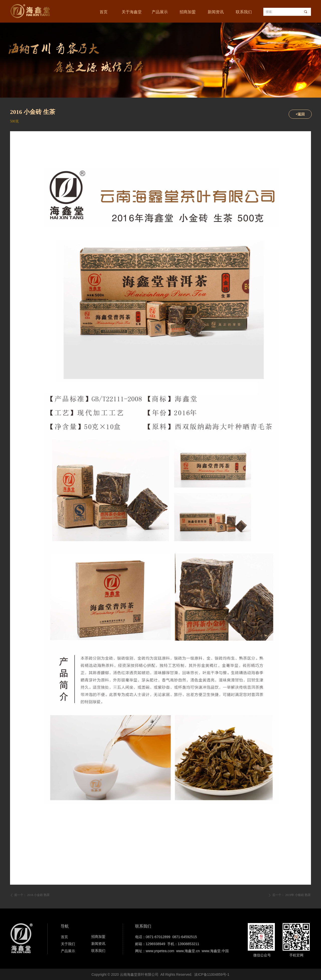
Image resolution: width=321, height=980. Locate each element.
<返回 (300, 114)
